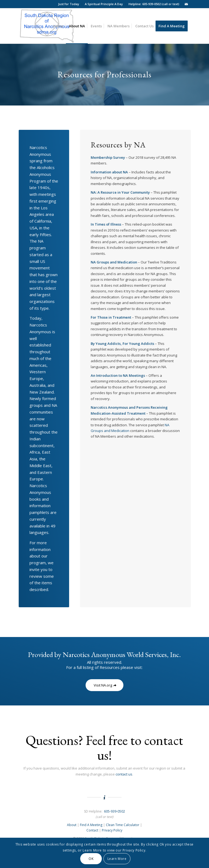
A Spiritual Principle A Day (104, 4)
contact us (124, 774)
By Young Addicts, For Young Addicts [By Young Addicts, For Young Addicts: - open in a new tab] (123, 344)
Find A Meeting (91, 825)
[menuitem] (69, 4)
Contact (92, 830)
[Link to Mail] (186, 4)
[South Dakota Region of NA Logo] (47, 26)
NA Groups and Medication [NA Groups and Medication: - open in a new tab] (114, 262)
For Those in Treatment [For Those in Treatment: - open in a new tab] (111, 317)
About (72, 825)
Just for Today (69, 4)
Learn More (117, 859)
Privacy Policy (112, 830)
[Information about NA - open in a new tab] (110, 172)
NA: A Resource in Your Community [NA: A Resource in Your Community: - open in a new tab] (121, 192)
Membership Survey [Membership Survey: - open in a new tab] (108, 157)
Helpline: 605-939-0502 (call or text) (154, 4)
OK (91, 859)
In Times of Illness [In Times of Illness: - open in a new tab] (106, 224)
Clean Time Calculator (123, 825)
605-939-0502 (114, 811)
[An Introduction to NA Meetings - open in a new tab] (118, 375)
